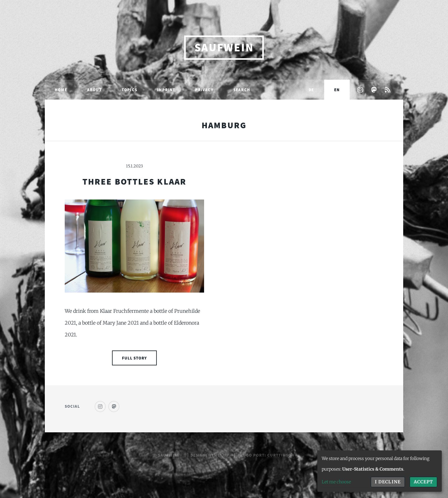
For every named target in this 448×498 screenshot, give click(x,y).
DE (311, 90)
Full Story (135, 358)
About (94, 90)
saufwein (224, 47)
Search (242, 90)
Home (61, 90)
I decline (388, 482)
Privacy (204, 90)
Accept (423, 482)
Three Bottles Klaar (134, 181)
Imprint (166, 90)
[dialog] (380, 471)
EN (337, 90)
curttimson (281, 455)
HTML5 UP (219, 455)
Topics (129, 90)
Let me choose (336, 482)
